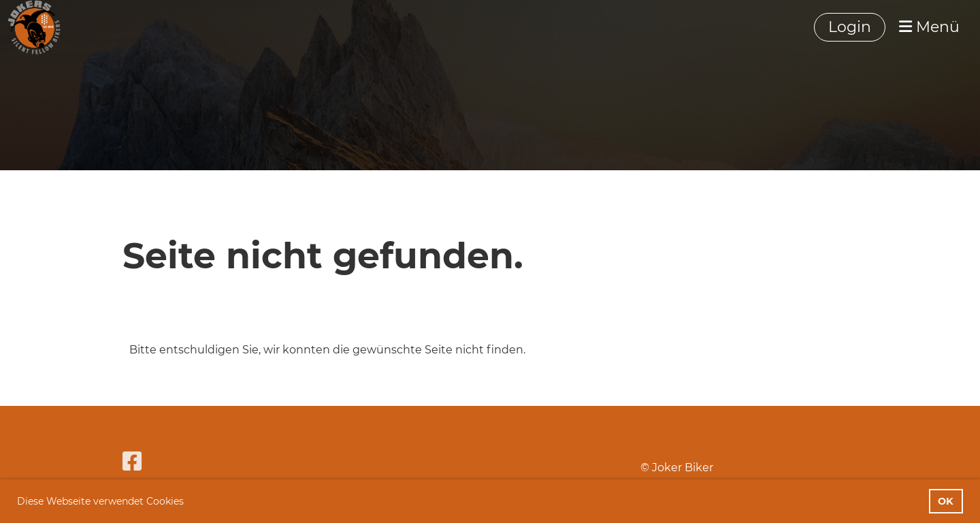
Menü (929, 27)
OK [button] (946, 501)
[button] (189, 503)
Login (850, 27)
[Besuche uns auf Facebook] (132, 461)
